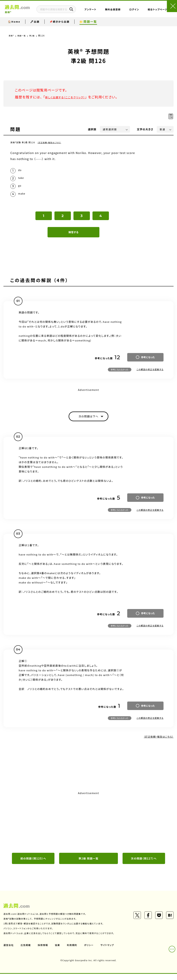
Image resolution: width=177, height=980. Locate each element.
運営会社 (9, 951)
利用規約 (74, 951)
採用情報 (44, 951)
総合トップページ (148, 13)
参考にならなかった (120, 374)
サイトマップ (110, 951)
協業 (59, 951)
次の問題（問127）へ (144, 864)
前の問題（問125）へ (33, 864)
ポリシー (91, 951)
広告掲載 (26, 951)
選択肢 (92, 129)
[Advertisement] (88, 827)
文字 (145, 129)
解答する (74, 236)
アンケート (106, 13)
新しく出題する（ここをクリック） (70, 97)
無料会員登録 (120, 13)
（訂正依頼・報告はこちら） (51, 142)
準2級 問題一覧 (89, 864)
